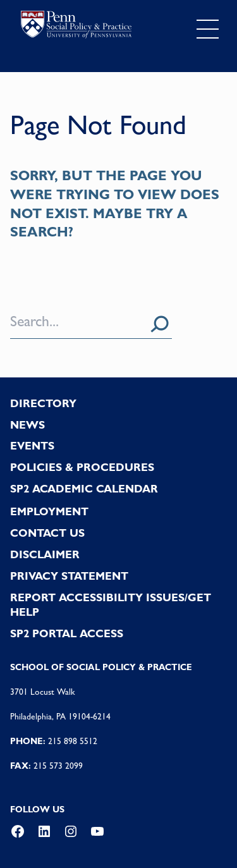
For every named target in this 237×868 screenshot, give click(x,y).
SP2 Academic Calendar (84, 489)
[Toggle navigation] (208, 29)
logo (76, 27)
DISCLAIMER (45, 554)
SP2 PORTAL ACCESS (67, 633)
